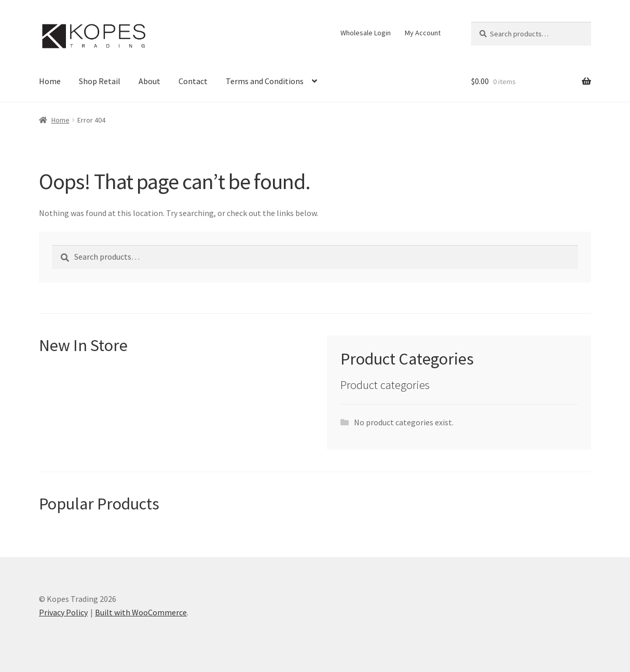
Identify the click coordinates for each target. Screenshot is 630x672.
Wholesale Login (366, 33)
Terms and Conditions (265, 81)
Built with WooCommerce (141, 612)
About (149, 81)
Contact (193, 81)
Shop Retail (100, 81)
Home (50, 81)
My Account (423, 33)
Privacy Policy (63, 612)
